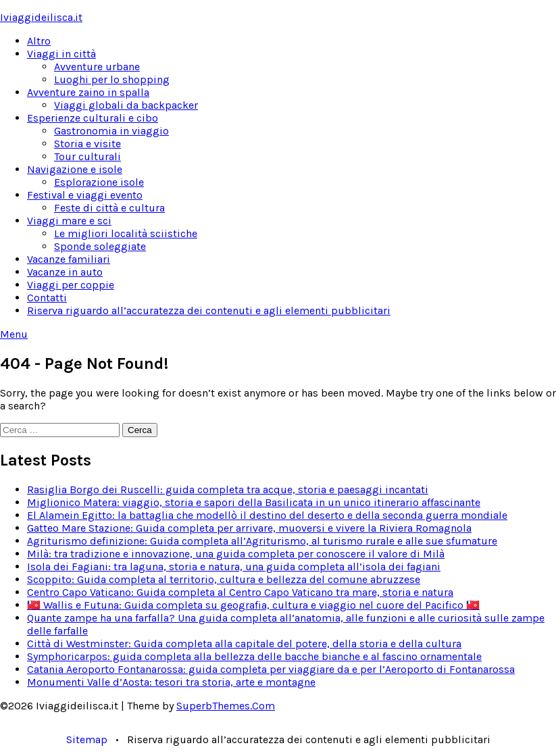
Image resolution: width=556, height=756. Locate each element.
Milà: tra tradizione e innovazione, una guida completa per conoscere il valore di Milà (236, 554)
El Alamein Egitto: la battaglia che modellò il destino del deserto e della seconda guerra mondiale (267, 515)
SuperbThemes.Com (226, 706)
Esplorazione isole (99, 182)
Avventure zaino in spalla (88, 92)
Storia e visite (87, 144)
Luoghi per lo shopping (112, 79)
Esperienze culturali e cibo (93, 118)
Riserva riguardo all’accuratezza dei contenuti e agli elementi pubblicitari (209, 310)
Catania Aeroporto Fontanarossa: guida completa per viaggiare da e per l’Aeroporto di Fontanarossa (271, 669)
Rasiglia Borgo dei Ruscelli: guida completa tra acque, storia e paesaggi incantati (228, 489)
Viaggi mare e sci (69, 221)
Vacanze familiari (69, 259)
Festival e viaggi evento (85, 195)
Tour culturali (87, 156)
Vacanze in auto (65, 272)
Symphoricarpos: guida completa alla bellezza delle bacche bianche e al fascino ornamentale (254, 656)
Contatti (47, 298)
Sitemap (87, 739)
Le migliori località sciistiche (126, 233)
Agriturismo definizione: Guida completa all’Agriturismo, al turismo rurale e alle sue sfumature (262, 541)
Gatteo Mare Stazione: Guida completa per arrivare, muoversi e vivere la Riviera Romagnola (249, 528)
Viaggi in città (61, 54)
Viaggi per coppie (71, 285)
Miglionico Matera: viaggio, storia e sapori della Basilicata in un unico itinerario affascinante (254, 502)
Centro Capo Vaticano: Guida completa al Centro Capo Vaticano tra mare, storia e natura (240, 592)
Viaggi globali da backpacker (126, 105)
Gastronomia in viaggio (111, 131)
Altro (39, 41)
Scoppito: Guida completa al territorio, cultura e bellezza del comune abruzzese (224, 579)
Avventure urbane (97, 67)
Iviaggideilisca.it (41, 17)
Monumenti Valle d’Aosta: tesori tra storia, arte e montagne (171, 682)
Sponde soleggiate (100, 246)
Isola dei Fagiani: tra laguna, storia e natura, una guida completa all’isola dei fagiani (234, 566)
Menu (14, 334)
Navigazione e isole (75, 169)
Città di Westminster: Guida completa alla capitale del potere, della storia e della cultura (244, 644)
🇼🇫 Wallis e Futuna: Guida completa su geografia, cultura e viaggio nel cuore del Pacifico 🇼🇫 (253, 605)
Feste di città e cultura (109, 208)
